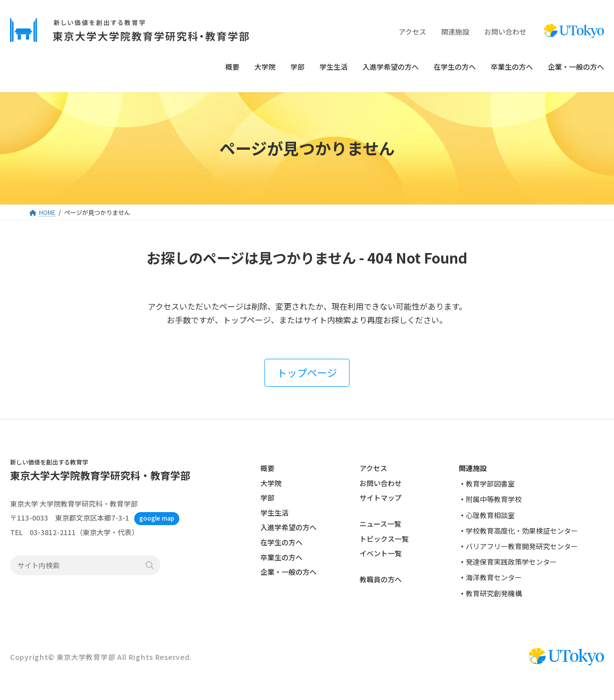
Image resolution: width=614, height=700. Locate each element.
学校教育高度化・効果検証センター (522, 531)
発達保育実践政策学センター (511, 562)
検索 (150, 566)
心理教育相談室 (490, 515)
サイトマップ (381, 498)
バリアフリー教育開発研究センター (522, 546)
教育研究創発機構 (494, 593)
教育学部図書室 (490, 484)
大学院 (271, 483)
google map (157, 518)
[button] (307, 373)
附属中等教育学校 (494, 500)
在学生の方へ (281, 542)
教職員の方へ (381, 580)
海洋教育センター (494, 578)
